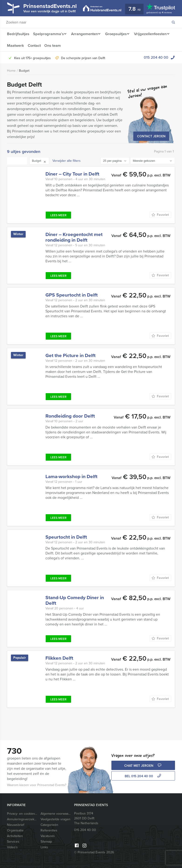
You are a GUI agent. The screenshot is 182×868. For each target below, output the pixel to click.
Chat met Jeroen (143, 766)
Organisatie (15, 830)
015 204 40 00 (156, 57)
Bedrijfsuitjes (18, 34)
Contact (76, 46)
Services (13, 842)
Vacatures (48, 836)
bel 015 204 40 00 (143, 776)
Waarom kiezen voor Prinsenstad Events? (37, 785)
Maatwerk (57, 46)
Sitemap (46, 842)
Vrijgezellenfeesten (23, 46)
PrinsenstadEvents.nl (54, 8)
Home (11, 71)
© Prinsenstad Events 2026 (94, 852)
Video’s (12, 847)
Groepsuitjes (118, 34)
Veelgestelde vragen (55, 819)
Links (44, 847)
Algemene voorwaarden (56, 814)
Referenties (49, 830)
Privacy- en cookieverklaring (22, 814)
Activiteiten (15, 836)
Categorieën (49, 825)
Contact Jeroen (151, 136)
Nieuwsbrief (16, 825)
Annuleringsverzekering (22, 819)
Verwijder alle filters (67, 161)
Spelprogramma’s (48, 34)
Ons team (95, 46)
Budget (24, 71)
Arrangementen (85, 34)
